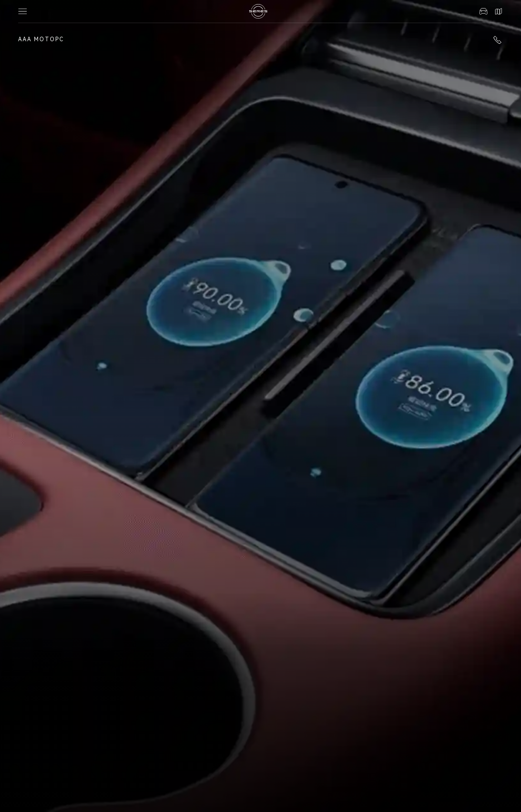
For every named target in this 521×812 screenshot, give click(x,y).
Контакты (498, 11)
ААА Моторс (41, 39)
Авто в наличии (483, 11)
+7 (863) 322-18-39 (497, 40)
